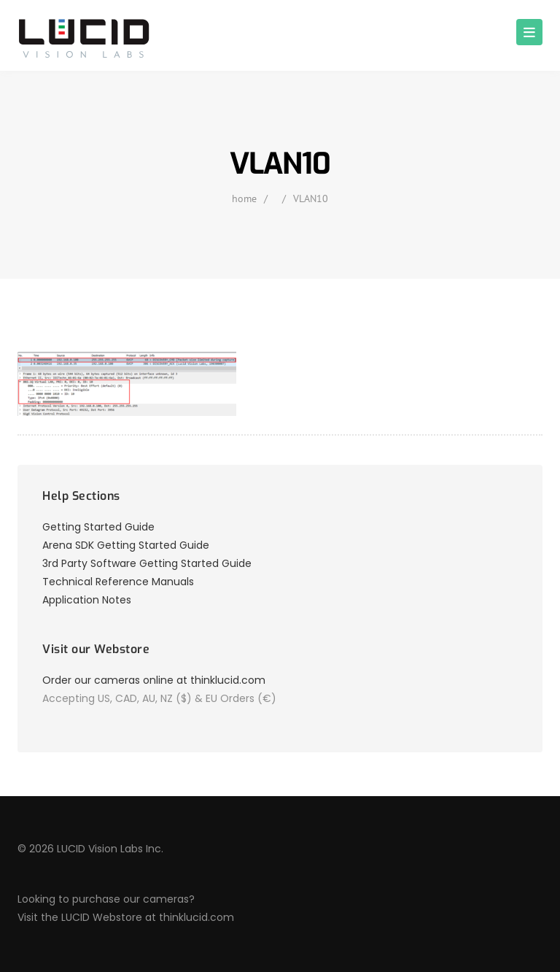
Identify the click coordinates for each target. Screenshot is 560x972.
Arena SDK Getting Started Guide (126, 545)
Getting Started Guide (98, 527)
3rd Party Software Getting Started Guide (147, 563)
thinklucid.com (197, 917)
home (244, 198)
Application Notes (87, 600)
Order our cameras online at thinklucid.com (154, 680)
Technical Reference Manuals (118, 582)
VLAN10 (311, 198)
